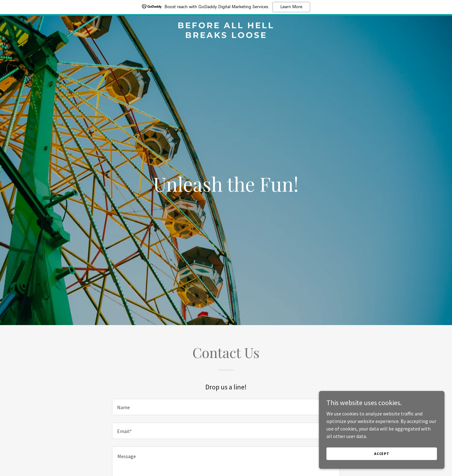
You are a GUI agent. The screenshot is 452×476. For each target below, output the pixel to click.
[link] (226, 36)
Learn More (291, 7)
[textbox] (226, 407)
